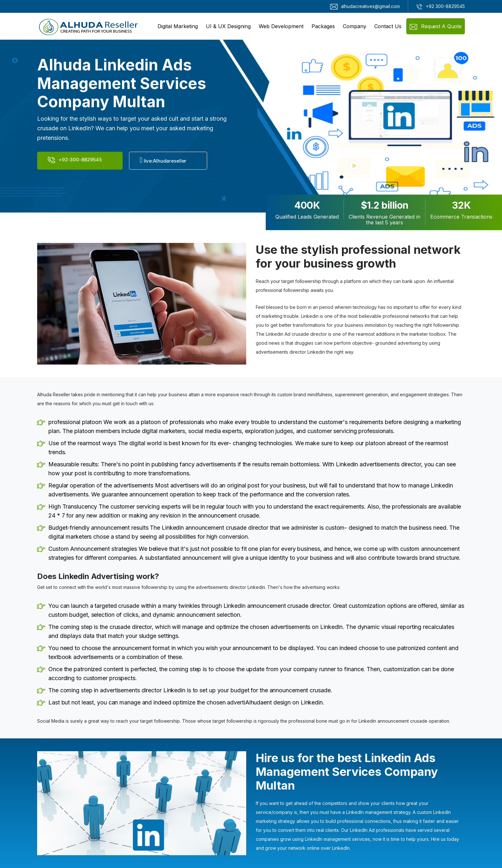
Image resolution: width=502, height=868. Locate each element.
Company (355, 26)
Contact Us (388, 26)
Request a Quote (436, 26)
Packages (323, 26)
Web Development (281, 26)
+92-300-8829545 (75, 160)
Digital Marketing (178, 26)
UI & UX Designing (228, 26)
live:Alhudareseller (163, 160)
